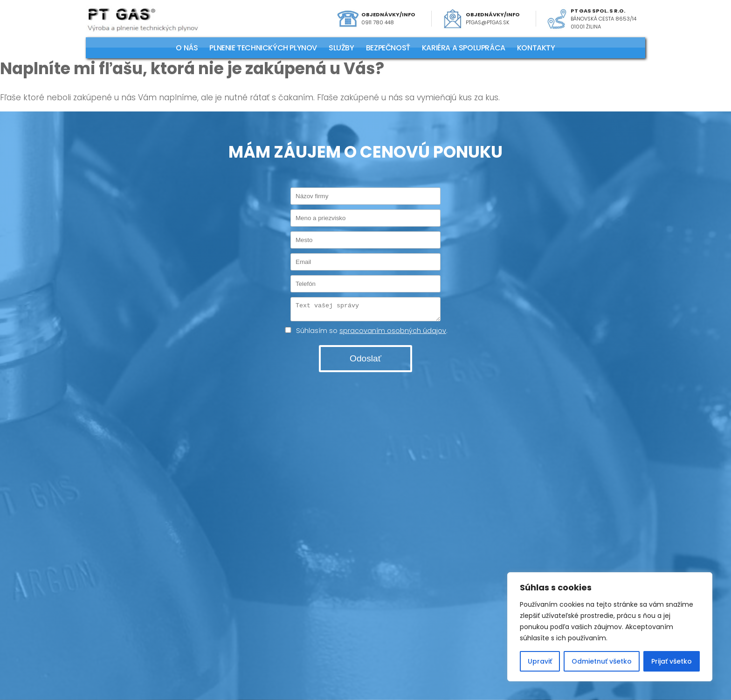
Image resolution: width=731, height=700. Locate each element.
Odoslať (365, 361)
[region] (610, 627)
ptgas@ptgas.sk (488, 22)
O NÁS (187, 48)
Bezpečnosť (388, 48)
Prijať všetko (672, 661)
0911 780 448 (378, 22)
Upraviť (540, 661)
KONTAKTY (536, 48)
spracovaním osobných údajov (393, 333)
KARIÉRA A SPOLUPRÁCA (464, 48)
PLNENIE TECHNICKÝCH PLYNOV (263, 48)
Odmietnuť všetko (602, 661)
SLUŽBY (341, 48)
